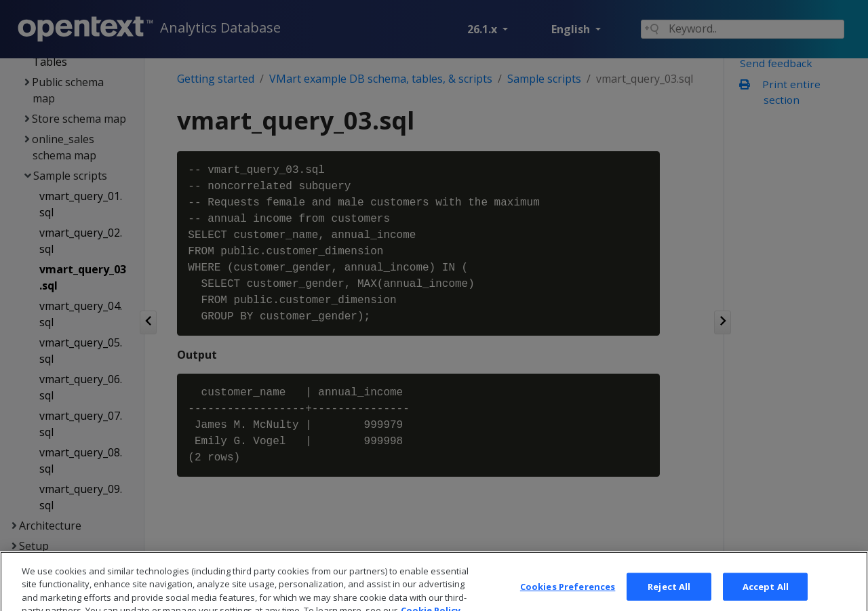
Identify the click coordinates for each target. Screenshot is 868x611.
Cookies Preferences (568, 596)
